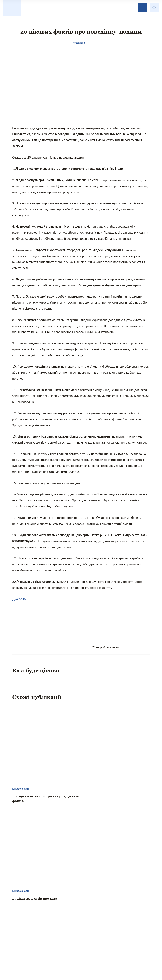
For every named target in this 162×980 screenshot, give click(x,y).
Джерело (19, 602)
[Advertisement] (81, 625)
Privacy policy (114, 969)
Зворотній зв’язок (97, 919)
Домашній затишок (109, 938)
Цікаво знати (49, 938)
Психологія (82, 945)
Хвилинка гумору (110, 945)
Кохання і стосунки (53, 945)
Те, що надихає (76, 938)
